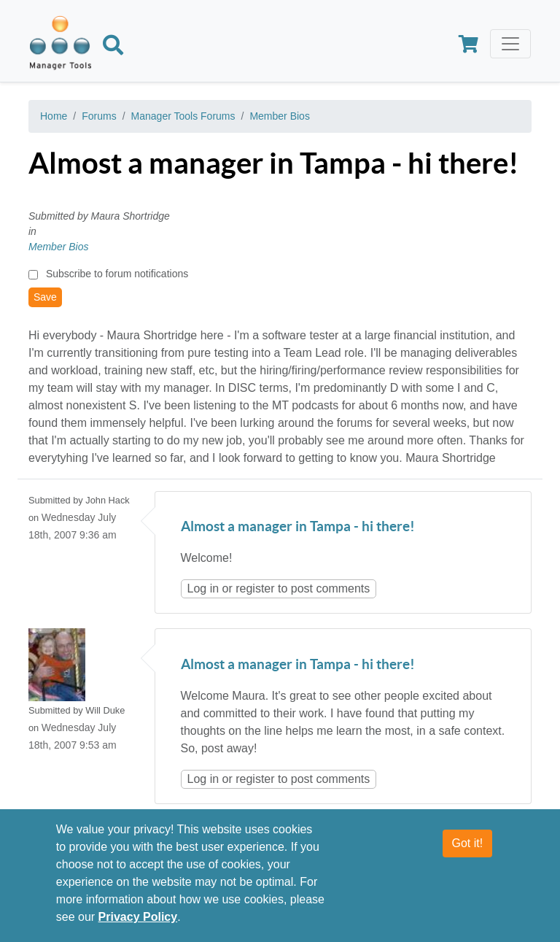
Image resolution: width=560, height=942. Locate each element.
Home (54, 116)
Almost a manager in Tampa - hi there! (298, 527)
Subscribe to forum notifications (117, 274)
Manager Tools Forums (183, 116)
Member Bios (279, 116)
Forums (99, 116)
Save (45, 297)
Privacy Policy (138, 923)
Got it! (468, 850)
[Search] (113, 47)
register (255, 588)
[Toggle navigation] (510, 44)
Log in (203, 588)
